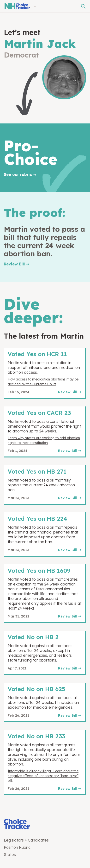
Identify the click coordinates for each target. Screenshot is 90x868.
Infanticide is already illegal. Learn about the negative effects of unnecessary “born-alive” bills (43, 776)
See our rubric (18, 174)
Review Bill (14, 264)
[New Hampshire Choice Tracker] (17, 6)
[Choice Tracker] (45, 824)
